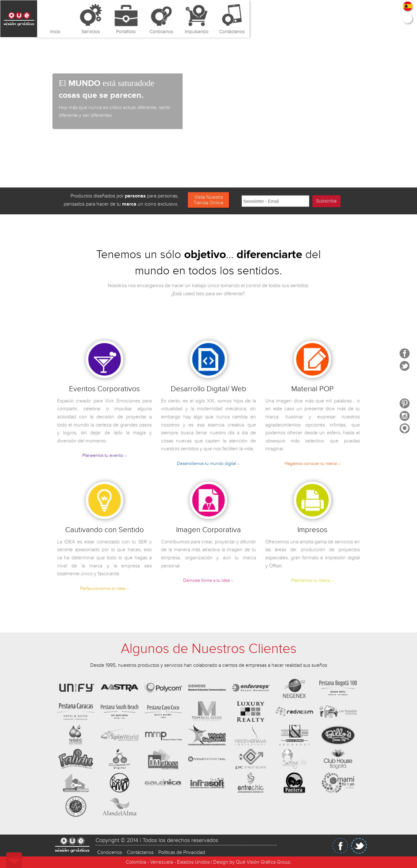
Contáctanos (232, 32)
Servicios (91, 32)
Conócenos (161, 32)
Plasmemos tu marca (312, 581)
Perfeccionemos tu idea (105, 589)
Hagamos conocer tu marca (313, 464)
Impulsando (197, 32)
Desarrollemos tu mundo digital (208, 464)
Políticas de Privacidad (182, 851)
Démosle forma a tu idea (208, 581)
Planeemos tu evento (105, 456)
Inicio (55, 32)
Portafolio (126, 32)
